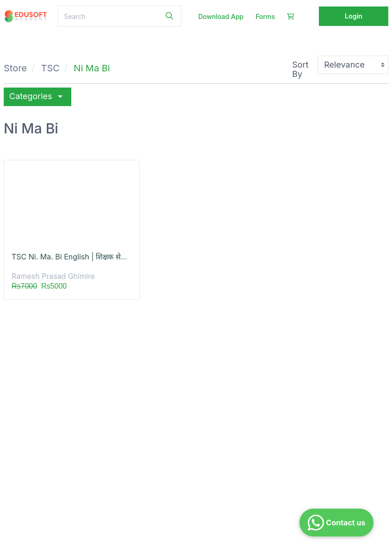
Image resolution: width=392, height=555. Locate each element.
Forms (265, 16)
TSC (50, 68)
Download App (221, 16)
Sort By (300, 69)
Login (354, 16)
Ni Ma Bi (92, 68)
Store (15, 68)
